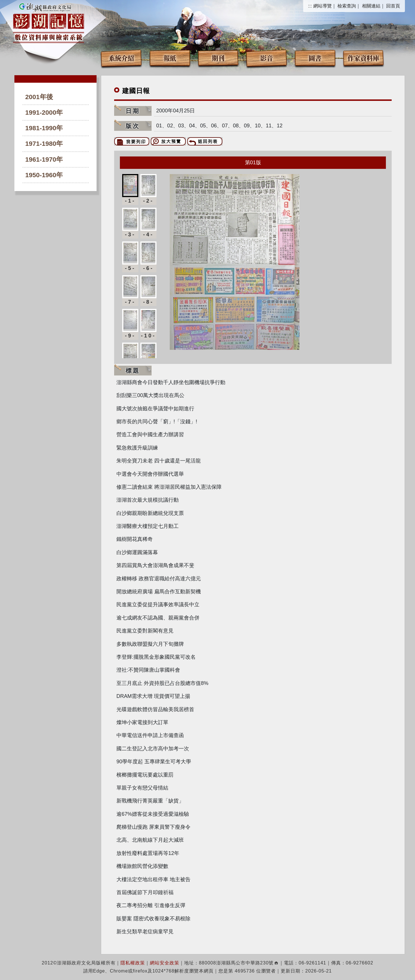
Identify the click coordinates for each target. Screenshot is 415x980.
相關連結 (371, 6)
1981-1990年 (44, 128)
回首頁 (393, 6)
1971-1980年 (44, 144)
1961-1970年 (44, 159)
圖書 (315, 58)
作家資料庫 (363, 58)
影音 (267, 58)
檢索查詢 (347, 6)
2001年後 (39, 97)
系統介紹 (121, 58)
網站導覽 (322, 6)
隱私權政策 (133, 963)
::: (310, 6)
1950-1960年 (44, 175)
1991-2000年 (44, 113)
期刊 (218, 58)
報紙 (170, 58)
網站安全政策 (165, 963)
